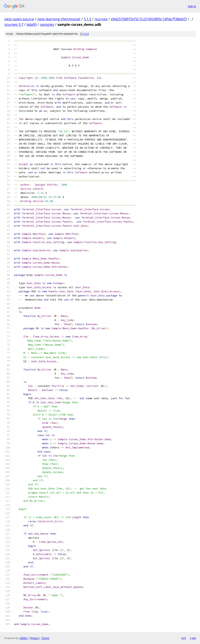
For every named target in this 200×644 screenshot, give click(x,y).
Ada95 (32, 24)
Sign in (192, 6)
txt (184, 638)
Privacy (34, 638)
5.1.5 (87, 19)
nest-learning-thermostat (59, 19)
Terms (45, 638)
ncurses (101, 19)
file (84, 34)
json (193, 638)
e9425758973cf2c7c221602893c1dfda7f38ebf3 (149, 19)
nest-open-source (19, 19)
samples (47, 24)
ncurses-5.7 (14, 24)
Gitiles (24, 638)
